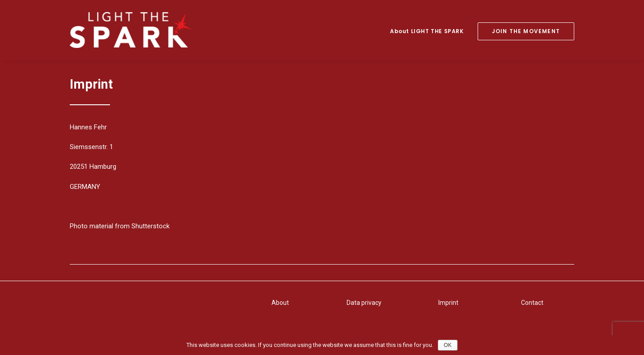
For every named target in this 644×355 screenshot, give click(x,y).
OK (447, 345)
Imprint (448, 303)
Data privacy (364, 303)
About (280, 303)
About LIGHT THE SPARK (427, 31)
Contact (532, 303)
